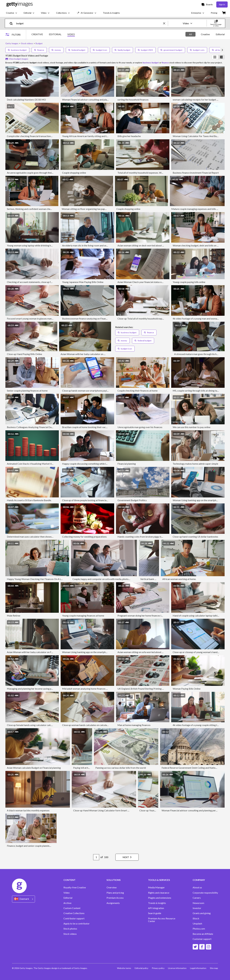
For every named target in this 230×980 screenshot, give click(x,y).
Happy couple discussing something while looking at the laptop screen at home (102, 464)
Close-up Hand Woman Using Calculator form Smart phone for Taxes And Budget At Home (120, 810)
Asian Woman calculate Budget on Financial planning (34, 768)
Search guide (155, 913)
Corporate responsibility (205, 893)
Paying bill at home (83, 768)
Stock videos (70, 934)
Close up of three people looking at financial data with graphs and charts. (99, 500)
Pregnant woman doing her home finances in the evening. (146, 616)
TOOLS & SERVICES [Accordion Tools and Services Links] (159, 880)
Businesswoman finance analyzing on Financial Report (90, 319)
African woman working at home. (179, 579)
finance (39, 50)
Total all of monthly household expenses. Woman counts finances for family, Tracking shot (163, 173)
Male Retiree (14, 616)
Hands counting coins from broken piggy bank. (141, 537)
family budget (123, 50)
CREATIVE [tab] (37, 34)
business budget (17, 50)
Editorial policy (141, 968)
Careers (197, 898)
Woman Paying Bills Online (187, 689)
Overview (112, 887)
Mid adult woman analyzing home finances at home (88, 689)
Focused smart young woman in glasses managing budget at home (40, 319)
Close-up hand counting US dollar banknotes (195, 537)
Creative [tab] (205, 34)
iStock (196, 918)
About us (197, 887)
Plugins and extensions (160, 898)
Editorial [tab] (220, 34)
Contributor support (74, 918)
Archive (67, 903)
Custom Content (72, 908)
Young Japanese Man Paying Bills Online (83, 282)
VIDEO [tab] (71, 34)
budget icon (100, 50)
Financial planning (127, 464)
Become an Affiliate (203, 934)
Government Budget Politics (132, 500)
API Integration (156, 908)
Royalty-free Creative (75, 887)
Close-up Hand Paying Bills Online (24, 354)
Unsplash (197, 924)
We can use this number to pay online (192, 427)
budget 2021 (145, 50)
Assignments (113, 903)
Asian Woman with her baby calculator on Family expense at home (94, 354)
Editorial (68, 898)
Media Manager (156, 887)
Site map (214, 968)
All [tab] (190, 34)
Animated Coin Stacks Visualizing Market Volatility (33, 464)
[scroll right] (222, 50)
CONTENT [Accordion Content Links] (69, 880)
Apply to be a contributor (77, 924)
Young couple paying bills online (189, 282)
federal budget (77, 50)
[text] (89, 23)
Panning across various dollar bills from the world (121, 768)
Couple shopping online (74, 173)
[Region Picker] (23, 899)
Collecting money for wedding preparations (84, 537)
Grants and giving (202, 913)
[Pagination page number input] (96, 857)
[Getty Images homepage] (20, 4)
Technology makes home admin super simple (195, 464)
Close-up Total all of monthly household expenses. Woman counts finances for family (161, 319)
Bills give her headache (129, 136)
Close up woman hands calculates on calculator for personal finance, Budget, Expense (105, 725)
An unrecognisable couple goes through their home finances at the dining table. (47, 173)
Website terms (124, 968)
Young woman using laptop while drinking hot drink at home (37, 245)
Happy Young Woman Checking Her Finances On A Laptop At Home (42, 579)
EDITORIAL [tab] (55, 34)
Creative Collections (74, 913)
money (56, 50)
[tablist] (53, 35)
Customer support (202, 939)
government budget (171, 50)
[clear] (165, 23)
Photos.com (199, 929)
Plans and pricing (115, 893)
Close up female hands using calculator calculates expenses (37, 725)
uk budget (218, 50)
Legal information (198, 968)
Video (67, 893)
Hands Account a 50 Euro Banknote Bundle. (29, 500)
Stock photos (70, 929)
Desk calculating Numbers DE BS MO (26, 100)
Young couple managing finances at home (83, 616)
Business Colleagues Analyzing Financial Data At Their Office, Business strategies (49, 427)
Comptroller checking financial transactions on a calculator (37, 136)
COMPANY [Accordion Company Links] (199, 880)
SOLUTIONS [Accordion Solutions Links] (114, 880)
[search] (12, 23)
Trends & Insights (157, 903)
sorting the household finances (133, 100)
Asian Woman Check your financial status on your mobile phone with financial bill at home (163, 282)
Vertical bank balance (151, 579)
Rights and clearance (159, 893)
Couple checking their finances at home (138, 391)
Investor (197, 908)
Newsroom (198, 903)
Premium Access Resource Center (162, 920)
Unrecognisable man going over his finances (140, 427)
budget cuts (197, 50)
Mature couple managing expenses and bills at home (198, 209)
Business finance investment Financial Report (196, 173)
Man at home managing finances (134, 725)
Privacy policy (158, 968)
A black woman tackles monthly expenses (28, 810)
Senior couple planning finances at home (27, 391)
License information (177, 968)
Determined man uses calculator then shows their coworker (37, 537)
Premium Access (115, 898)
